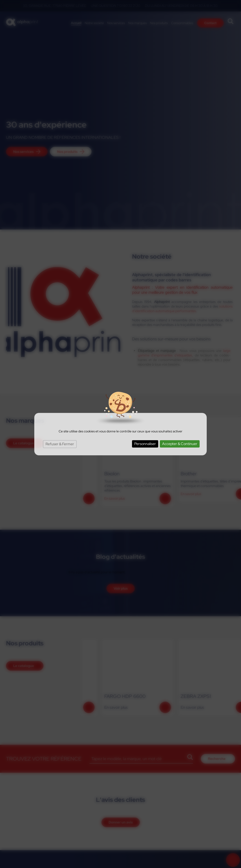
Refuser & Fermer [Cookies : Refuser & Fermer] (60, 444)
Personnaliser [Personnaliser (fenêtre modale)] (145, 444)
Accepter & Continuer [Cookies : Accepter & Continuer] (180, 444)
